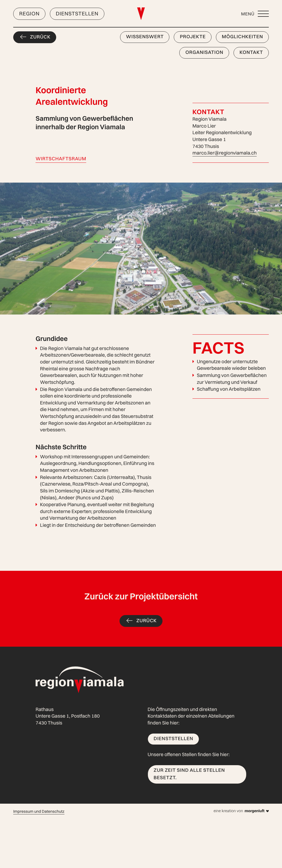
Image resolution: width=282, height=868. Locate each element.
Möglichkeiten (242, 37)
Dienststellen (77, 13)
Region (29, 13)
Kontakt (251, 52)
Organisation (204, 52)
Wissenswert (145, 37)
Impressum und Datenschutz (39, 811)
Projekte (193, 37)
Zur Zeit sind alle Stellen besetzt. (189, 774)
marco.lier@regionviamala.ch (225, 153)
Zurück (40, 37)
